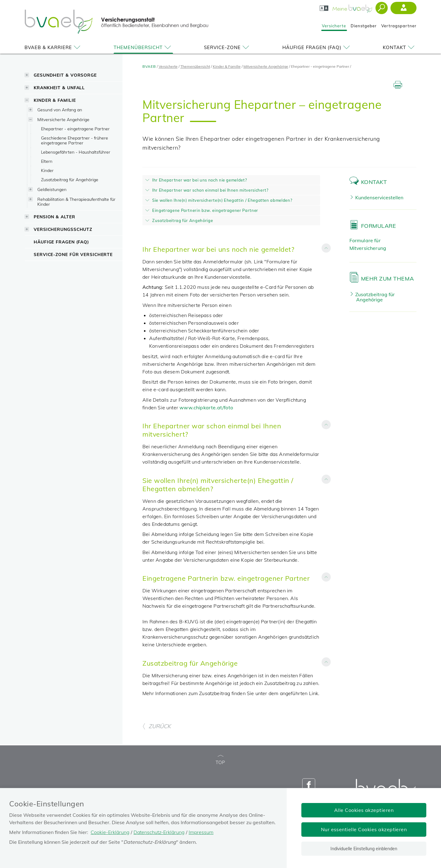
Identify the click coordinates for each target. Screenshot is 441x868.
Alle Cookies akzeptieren (364, 810)
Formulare (379, 226)
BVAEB (149, 66)
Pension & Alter (55, 217)
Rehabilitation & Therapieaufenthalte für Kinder (76, 202)
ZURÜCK (156, 726)
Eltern (47, 161)
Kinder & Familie (55, 100)
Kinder (47, 170)
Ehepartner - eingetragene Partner (75, 129)
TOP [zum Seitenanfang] (221, 760)
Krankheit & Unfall (59, 88)
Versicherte (334, 26)
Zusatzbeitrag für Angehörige (70, 180)
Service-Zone (228, 47)
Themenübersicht (143, 47)
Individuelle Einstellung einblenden (364, 849)
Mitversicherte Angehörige (63, 119)
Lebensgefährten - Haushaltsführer (76, 152)
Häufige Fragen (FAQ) (317, 47)
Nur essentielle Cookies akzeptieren (364, 829)
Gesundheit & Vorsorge (65, 75)
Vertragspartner (399, 26)
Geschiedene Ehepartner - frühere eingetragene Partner (75, 140)
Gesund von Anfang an (60, 110)
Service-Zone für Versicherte (73, 254)
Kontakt (400, 47)
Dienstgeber (364, 26)
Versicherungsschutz (63, 229)
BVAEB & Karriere (53, 47)
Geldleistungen (52, 189)
